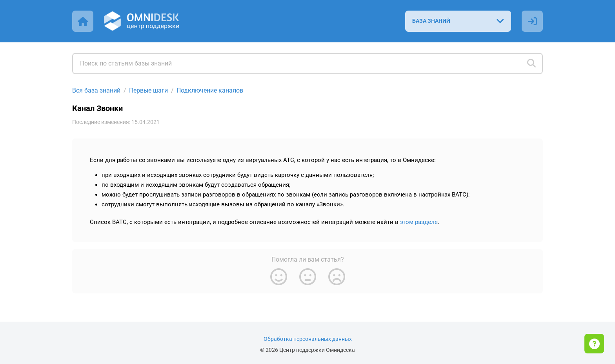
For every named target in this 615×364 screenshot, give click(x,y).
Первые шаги (148, 90)
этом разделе (419, 222)
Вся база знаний (96, 90)
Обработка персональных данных (308, 339)
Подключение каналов (210, 90)
